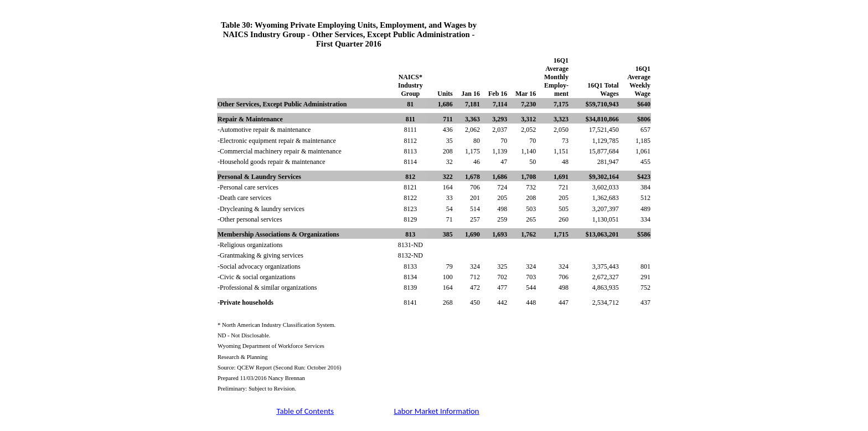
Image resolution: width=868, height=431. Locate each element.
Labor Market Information (437, 411)
